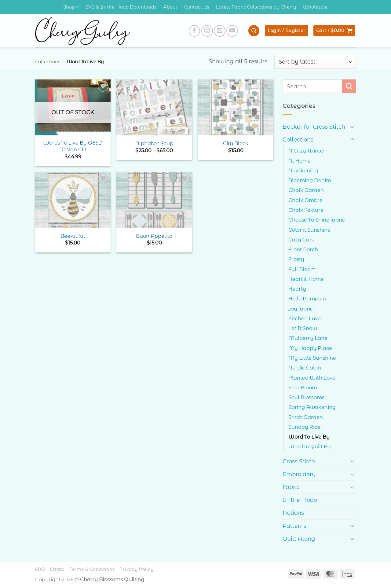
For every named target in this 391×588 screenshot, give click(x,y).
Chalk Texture (306, 210)
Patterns (294, 526)
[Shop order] (315, 62)
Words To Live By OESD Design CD (73, 146)
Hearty (297, 289)
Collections (48, 62)
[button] (254, 31)
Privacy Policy (137, 569)
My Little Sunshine (312, 358)
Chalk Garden (306, 190)
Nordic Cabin (305, 368)
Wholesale (315, 7)
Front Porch (303, 249)
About (170, 7)
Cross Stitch (299, 461)
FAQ (40, 569)
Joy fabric (301, 309)
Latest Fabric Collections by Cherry (256, 7)
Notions (293, 513)
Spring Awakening (312, 407)
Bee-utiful (73, 236)
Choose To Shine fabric (317, 220)
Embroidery (299, 474)
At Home (300, 161)
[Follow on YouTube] (232, 31)
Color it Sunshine (309, 230)
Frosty (296, 259)
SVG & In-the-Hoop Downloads (121, 7)
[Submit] (349, 86)
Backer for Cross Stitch (314, 127)
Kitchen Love (305, 318)
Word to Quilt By (310, 447)
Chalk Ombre (305, 200)
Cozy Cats (301, 240)
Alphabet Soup (154, 143)
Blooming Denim (310, 180)
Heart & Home (306, 279)
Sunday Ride (305, 427)
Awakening (303, 171)
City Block (236, 143)
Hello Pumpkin (307, 299)
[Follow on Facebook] (195, 31)
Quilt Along (299, 539)
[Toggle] (352, 127)
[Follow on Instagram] (207, 31)
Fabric (291, 487)
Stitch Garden (306, 417)
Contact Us (197, 7)
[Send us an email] (220, 31)
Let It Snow (303, 328)
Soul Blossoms (306, 397)
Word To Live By (309, 437)
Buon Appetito (154, 236)
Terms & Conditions (92, 569)
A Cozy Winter (307, 151)
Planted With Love (312, 378)
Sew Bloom (303, 388)
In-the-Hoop (300, 500)
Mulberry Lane (308, 338)
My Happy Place (310, 348)
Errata (57, 569)
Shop (71, 7)
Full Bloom (302, 269)
